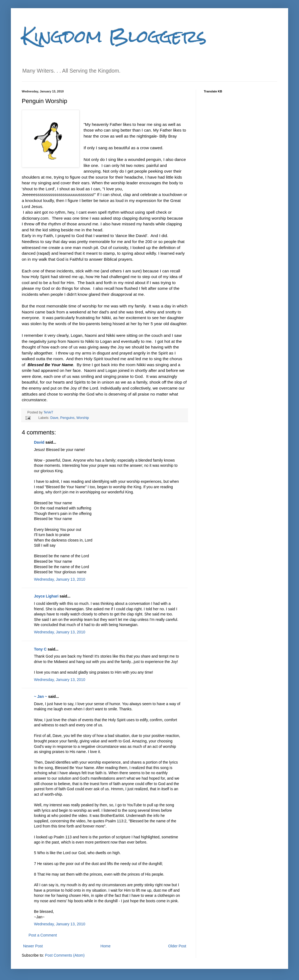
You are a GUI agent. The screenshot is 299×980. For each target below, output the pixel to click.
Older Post (177, 946)
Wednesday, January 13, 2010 (60, 579)
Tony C (40, 649)
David (39, 442)
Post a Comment (43, 935)
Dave (54, 418)
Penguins (68, 418)
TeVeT (48, 412)
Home (105, 946)
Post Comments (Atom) (65, 955)
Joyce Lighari (46, 596)
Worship (83, 418)
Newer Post (33, 946)
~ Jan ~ (41, 696)
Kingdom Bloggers (114, 36)
